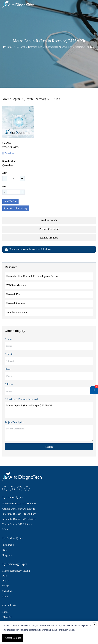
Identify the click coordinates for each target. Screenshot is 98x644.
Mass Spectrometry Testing (16, 571)
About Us (7, 617)
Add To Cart (10, 201)
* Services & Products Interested (21, 399)
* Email (9, 354)
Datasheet (8, 153)
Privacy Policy (68, 630)
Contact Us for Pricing (16, 208)
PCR (5, 576)
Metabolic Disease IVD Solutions (19, 519)
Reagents (7, 555)
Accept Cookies (13, 638)
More (5, 529)
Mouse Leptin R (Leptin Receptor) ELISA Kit (49, 410)
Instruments (8, 545)
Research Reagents (16, 303)
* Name (9, 339)
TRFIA (6, 586)
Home (10, 47)
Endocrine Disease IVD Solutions (19, 504)
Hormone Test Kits (85, 47)
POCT (6, 581)
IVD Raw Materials (16, 285)
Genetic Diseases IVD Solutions (19, 509)
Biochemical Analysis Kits (59, 47)
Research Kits (35, 47)
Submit (49, 447)
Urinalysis (8, 591)
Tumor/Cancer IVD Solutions (17, 524)
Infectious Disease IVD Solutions (19, 514)
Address (9, 384)
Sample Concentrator (17, 312)
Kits (4, 550)
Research (20, 47)
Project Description (14, 422)
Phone (8, 369)
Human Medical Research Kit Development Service (32, 276)
